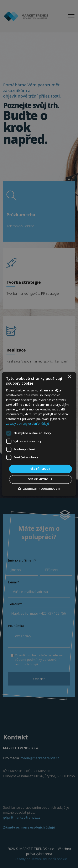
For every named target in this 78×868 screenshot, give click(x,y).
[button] (39, 489)
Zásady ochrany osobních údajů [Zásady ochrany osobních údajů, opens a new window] (28, 424)
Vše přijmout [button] (40, 469)
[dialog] (39, 434)
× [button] (69, 377)
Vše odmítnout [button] (40, 479)
